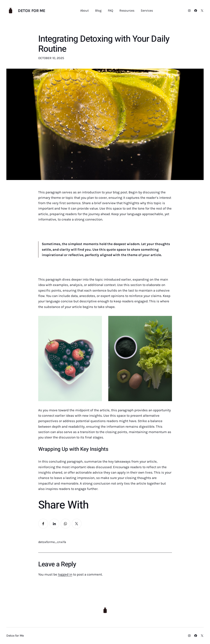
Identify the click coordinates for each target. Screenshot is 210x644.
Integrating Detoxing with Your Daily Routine (104, 44)
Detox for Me (32, 11)
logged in (65, 574)
